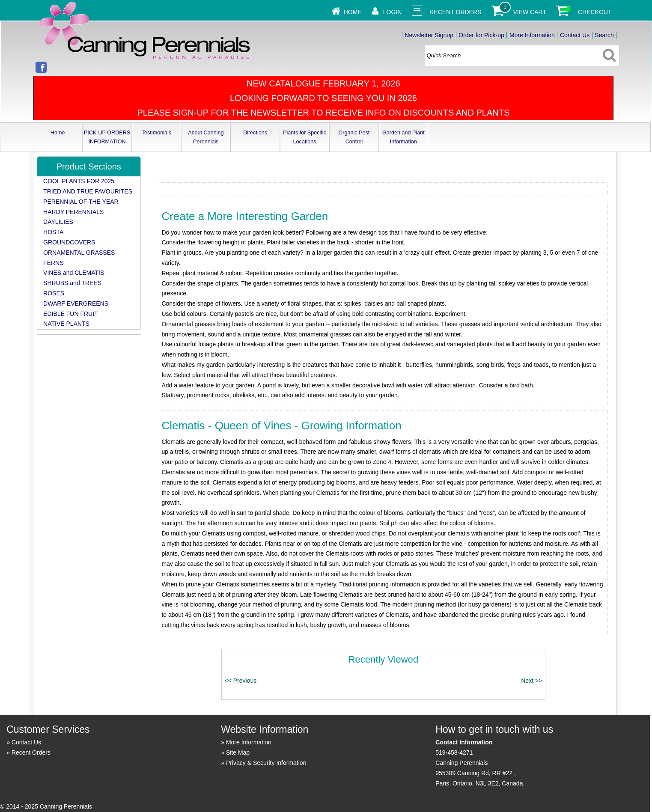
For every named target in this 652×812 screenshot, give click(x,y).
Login (393, 12)
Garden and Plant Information (403, 137)
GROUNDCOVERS (69, 242)
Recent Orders (455, 12)
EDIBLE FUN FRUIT (71, 314)
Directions (255, 133)
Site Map (238, 753)
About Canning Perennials (206, 137)
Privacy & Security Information (266, 763)
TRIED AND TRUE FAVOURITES (88, 191)
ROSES (54, 293)
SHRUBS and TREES (72, 283)
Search (604, 35)
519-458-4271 (454, 753)
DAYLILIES (58, 222)
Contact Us (575, 35)
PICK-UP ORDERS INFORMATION (107, 137)
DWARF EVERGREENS (76, 303)
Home (353, 12)
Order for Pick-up (481, 35)
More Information (532, 35)
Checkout (595, 12)
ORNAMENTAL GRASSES (79, 253)
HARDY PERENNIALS (73, 212)
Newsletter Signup (429, 35)
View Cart (530, 12)
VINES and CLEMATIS (74, 273)
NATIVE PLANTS (66, 324)
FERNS (53, 263)
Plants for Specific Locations (305, 137)
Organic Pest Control (354, 137)
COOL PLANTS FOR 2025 (79, 181)
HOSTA (53, 232)
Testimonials (156, 133)
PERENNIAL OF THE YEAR (81, 202)
